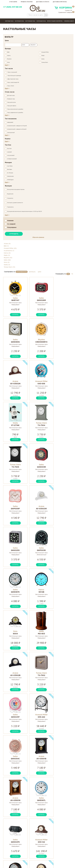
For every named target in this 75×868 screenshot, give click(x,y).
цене (39, 272)
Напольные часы (41, 21)
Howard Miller (45, 52)
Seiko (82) (7, 260)
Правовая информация (59, 859)
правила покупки (27, 2)
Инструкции (32, 855)
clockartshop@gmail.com (15, 857)
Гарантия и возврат (35, 857)
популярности (22, 272)
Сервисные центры (35, 859)
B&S (8, 52)
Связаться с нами (57, 857)
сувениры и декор (69, 21)
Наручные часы (9, 21)
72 (72, 274)
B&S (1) (6, 246)
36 (68, 274)
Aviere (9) (7, 244)
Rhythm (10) (8, 258)
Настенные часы (19, 21)
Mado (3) (7, 255)
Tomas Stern (45, 62)
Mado (43, 56)
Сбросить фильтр (38, 237)
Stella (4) (7, 265)
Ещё (7, 65)
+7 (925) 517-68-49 (12, 7)
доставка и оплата (43, 2)
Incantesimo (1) (9, 251)
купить (15, 315)
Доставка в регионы (60, 2)
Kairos (9, 56)
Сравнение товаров (65, 12)
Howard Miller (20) (10, 248)
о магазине (13, 2)
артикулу (32, 272)
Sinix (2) (7, 262)
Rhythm (9, 59)
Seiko (43, 59)
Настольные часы (30, 21)
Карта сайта (55, 855)
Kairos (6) (7, 253)
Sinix (8, 62)
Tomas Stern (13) (9, 267)
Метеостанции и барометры (55, 21)
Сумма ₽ (68, 11)
